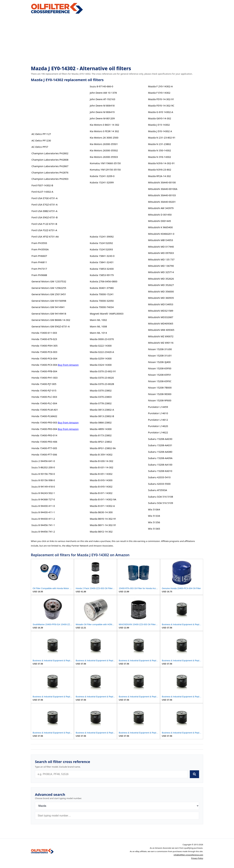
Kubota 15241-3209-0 (102, 176)
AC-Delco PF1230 (41, 140)
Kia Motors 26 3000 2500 (104, 138)
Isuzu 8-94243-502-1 (43, 493)
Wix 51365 (154, 529)
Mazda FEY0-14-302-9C (161, 105)
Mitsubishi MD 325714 (161, 272)
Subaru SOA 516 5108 (161, 497)
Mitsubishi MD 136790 (161, 266)
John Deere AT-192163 (102, 99)
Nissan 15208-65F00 (160, 368)
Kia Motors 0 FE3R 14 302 (104, 131)
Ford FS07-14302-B (42, 185)
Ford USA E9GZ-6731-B (45, 217)
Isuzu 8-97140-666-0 (101, 86)
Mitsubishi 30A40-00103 (162, 195)
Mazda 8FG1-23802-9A (103, 448)
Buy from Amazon (68, 365)
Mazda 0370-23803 (101, 397)
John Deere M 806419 (102, 112)
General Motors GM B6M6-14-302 (51, 320)
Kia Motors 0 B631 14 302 (104, 125)
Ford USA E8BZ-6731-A (44, 211)
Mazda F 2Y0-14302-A (160, 86)
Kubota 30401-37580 (102, 288)
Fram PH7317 (39, 269)
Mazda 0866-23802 (101, 422)
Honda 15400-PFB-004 (44, 371)
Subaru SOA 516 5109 (161, 503)
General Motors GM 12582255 (49, 288)
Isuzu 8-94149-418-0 (43, 487)
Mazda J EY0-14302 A (160, 131)
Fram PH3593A (40, 249)
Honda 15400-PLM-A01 (45, 410)
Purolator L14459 (158, 407)
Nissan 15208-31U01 (160, 355)
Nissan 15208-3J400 (159, 362)
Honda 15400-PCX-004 (44, 365)
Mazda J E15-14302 (159, 125)
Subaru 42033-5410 (159, 477)
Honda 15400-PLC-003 (44, 397)
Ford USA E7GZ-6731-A (45, 204)
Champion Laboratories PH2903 (50, 179)
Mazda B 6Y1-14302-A (102, 506)
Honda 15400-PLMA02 (44, 416)
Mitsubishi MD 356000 (161, 291)
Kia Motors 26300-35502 (104, 150)
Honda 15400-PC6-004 (44, 358)
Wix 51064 (154, 509)
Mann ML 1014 (98, 333)
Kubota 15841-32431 (102, 262)
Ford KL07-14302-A (42, 192)
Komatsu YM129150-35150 (105, 170)
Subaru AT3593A (158, 490)
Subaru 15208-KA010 (160, 471)
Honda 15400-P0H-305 (45, 346)
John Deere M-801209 (102, 118)
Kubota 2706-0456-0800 (103, 281)
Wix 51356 (154, 522)
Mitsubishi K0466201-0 (161, 234)
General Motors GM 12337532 (49, 281)
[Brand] (117, 806)
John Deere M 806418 (102, 105)
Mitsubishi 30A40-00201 (162, 202)
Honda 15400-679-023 (44, 339)
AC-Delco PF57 (40, 147)
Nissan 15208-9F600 (160, 400)
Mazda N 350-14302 (159, 150)
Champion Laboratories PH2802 (50, 153)
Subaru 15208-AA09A (160, 458)
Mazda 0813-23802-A (102, 410)
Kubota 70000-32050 (102, 301)
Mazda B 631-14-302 (101, 467)
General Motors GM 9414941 (48, 307)
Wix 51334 (154, 516)
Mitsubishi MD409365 (161, 323)
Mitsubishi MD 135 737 (161, 259)
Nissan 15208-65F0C (160, 381)
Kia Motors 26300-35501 (104, 144)
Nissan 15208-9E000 (160, 394)
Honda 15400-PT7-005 (44, 448)
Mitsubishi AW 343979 (161, 208)
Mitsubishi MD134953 (161, 304)
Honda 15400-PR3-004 (44, 429)
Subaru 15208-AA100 (160, 465)
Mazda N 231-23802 (159, 144)
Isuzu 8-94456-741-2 (43, 532)
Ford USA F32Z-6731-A (44, 230)
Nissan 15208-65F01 (160, 375)
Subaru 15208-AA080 (160, 452)
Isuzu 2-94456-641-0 (43, 461)
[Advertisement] (117, 40)
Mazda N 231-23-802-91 (162, 138)
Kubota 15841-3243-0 (102, 256)
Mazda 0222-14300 (101, 346)
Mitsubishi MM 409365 (161, 330)
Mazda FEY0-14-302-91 (161, 99)
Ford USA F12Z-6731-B (44, 224)
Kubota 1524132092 (101, 243)
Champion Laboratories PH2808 (50, 160)
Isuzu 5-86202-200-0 (43, 467)
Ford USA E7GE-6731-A (45, 198)
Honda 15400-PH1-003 (45, 378)
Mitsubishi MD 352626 (161, 279)
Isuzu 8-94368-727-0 (43, 499)
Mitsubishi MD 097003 (161, 253)
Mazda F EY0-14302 (159, 93)
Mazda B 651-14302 (101, 474)
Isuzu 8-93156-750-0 (43, 474)
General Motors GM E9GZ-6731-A (51, 326)
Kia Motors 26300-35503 (104, 157)
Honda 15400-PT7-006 (44, 454)
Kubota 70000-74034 (102, 307)
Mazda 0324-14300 (101, 365)
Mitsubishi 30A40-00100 (162, 182)
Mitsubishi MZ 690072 (161, 336)
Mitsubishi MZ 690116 (161, 343)
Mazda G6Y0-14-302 (160, 118)
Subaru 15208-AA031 (160, 445)
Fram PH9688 (39, 275)
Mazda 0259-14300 (101, 358)
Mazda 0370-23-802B (102, 384)
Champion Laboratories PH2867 (50, 166)
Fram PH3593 (39, 243)
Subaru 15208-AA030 (160, 439)
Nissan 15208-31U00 (160, 349)
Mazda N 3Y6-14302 (159, 157)
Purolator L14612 (158, 420)
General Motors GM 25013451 (49, 294)
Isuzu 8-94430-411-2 (43, 519)
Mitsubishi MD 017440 (161, 247)
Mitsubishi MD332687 (161, 317)
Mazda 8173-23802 (101, 435)
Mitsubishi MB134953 (160, 240)
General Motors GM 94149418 (49, 314)
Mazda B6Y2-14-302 (101, 532)
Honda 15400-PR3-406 (44, 442)
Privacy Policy (197, 858)
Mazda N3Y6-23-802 (160, 170)
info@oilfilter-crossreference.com (188, 855)
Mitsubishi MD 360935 (161, 298)
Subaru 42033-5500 (159, 484)
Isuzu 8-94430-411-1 (43, 512)
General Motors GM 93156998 (49, 301)
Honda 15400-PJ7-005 (44, 384)
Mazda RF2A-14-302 (159, 176)
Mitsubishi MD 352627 (161, 285)
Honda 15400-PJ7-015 (44, 390)
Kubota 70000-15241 (102, 294)
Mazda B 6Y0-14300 (101, 480)
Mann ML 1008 (98, 326)
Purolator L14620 (158, 426)
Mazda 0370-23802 (101, 390)
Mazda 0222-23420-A (102, 352)
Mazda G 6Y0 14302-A (161, 112)
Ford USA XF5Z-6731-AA (45, 237)
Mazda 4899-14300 (101, 429)
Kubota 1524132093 (101, 249)
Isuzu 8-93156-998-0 (43, 480)
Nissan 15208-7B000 (160, 388)
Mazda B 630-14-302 (101, 461)
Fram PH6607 (39, 256)
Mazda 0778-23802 (101, 403)
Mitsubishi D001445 (159, 221)
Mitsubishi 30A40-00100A (163, 189)
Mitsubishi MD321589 (161, 311)
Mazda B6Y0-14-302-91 (103, 519)
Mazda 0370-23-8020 (102, 378)
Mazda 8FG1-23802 (101, 442)
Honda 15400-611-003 (44, 333)
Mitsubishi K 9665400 (160, 227)
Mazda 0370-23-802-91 (103, 371)
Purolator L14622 (158, 432)
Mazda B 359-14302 (101, 454)
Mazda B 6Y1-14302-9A (103, 499)
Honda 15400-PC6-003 (44, 352)
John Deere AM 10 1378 (103, 93)
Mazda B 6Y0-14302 (101, 487)
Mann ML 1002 (98, 320)
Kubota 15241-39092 (102, 237)
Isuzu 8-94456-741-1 (43, 525)
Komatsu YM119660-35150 (105, 163)
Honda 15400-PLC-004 (44, 403)
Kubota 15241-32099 (102, 182)
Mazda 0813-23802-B (102, 416)
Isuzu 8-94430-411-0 (43, 506)
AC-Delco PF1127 (41, 134)
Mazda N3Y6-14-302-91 (161, 163)
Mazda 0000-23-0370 (102, 339)
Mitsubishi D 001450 (160, 215)
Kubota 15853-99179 (102, 275)
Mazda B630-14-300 (101, 512)
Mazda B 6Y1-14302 (101, 493)
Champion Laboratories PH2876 (50, 172)
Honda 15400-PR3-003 (44, 422)
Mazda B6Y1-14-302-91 (103, 525)
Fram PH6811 (39, 262)
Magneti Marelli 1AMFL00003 (107, 314)
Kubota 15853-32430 (102, 269)
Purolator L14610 (158, 413)
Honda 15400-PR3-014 (44, 435)
